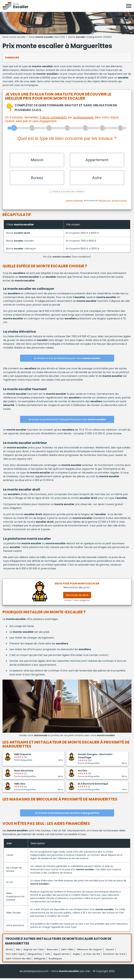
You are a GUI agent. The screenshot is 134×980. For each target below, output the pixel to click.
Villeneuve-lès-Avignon (89, 951)
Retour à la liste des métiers (67, 194)
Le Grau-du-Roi (92, 956)
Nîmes (9, 951)
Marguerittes (35, 956)
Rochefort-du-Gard (114, 956)
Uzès (48, 956)
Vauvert (110, 951)
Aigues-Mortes (61, 956)
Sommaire (12, 58)
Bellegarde (40, 960)
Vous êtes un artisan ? (119, 203)
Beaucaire (52, 951)
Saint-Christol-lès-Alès (18, 960)
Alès (18, 951)
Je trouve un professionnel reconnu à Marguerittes (67, 815)
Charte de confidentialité (74, 203)
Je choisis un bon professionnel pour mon (67, 360)
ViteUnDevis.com (104, 203)
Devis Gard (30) (47, 37)
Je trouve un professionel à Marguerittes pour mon (67, 421)
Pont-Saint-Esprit (15, 956)
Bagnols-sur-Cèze (34, 951)
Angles (76, 956)
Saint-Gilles (67, 951)
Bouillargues (55, 960)
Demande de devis (77, 597)
